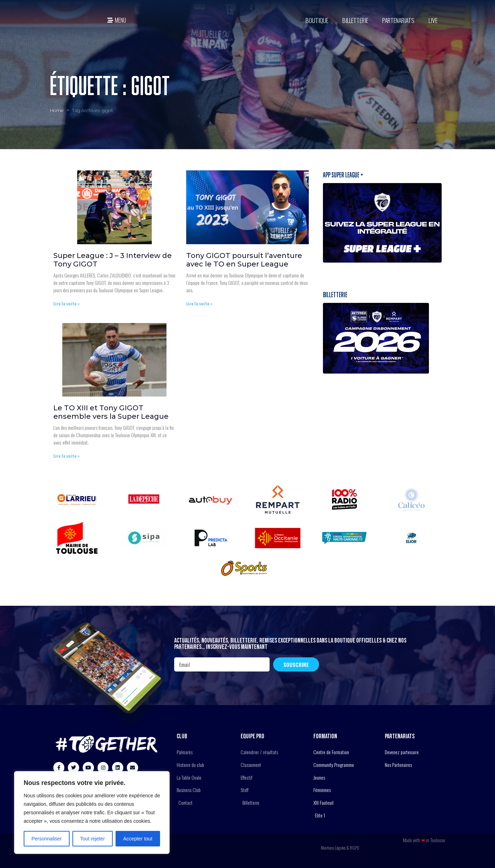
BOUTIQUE (317, 20)
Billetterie (355, 20)
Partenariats (398, 20)
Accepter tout (138, 839)
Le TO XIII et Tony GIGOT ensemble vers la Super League (112, 412)
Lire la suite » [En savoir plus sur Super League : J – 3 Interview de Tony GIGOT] (67, 303)
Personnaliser (47, 839)
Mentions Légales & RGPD (340, 848)
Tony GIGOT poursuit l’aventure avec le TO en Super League (244, 260)
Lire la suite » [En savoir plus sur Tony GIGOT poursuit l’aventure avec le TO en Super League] (199, 303)
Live (433, 20)
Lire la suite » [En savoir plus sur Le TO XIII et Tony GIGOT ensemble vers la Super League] (67, 456)
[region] (92, 813)
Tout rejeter (93, 839)
